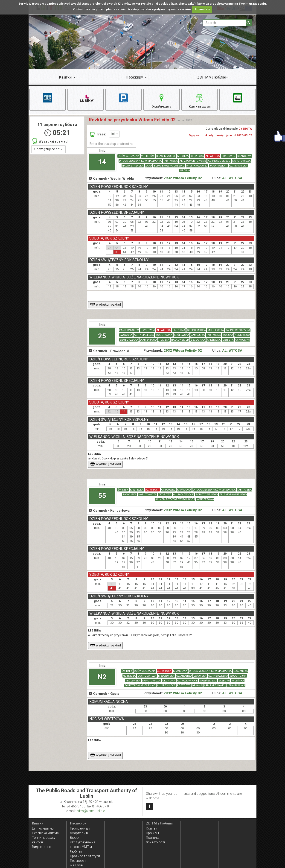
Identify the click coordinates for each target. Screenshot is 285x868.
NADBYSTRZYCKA (133, 169)
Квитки (65, 77)
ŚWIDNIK (123, 493)
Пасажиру (134, 77)
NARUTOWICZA (241, 164)
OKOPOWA (165, 498)
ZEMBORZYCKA (129, 343)
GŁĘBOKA (224, 684)
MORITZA (183, 159)
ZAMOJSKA (198, 338)
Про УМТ (153, 833)
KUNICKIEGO (242, 338)
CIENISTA (228, 343)
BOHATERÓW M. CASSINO (169, 169)
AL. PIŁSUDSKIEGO (219, 164)
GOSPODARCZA (196, 333)
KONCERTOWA (205, 502)
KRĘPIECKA (197, 159)
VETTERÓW (148, 159)
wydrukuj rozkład (106, 307)
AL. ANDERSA (184, 679)
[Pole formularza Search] (224, 23)
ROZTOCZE (184, 688)
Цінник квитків (43, 828)
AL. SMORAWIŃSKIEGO (233, 498)
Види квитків (42, 847)
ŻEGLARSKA (198, 343)
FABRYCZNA (171, 164)
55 (102, 498)
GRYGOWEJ (228, 159)
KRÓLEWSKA (182, 338)
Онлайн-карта (161, 101)
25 (102, 339)
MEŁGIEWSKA (216, 333)
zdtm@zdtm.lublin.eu (92, 811)
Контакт (152, 828)
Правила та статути (85, 856)
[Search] (249, 23)
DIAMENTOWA (148, 343)
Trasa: (98, 137)
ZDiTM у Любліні (212, 77)
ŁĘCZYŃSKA (241, 674)
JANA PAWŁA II (218, 169)
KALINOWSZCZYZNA (238, 333)
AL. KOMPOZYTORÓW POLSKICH (175, 502)
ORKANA (197, 688)
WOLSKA (228, 338)
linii (114, 137)
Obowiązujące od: (48, 152)
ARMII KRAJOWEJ (197, 169)
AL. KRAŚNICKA (238, 169)
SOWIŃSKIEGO (208, 684)
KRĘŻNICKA (214, 343)
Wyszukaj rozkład (50, 144)
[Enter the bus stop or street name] (111, 147)
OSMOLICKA (243, 343)
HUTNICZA (179, 333)
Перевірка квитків (45, 833)
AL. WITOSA (213, 159)
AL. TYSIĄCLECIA (144, 338)
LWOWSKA (126, 338)
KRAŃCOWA (244, 159)
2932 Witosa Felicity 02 (183, 181)
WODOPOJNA (164, 338)
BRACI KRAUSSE (166, 159)
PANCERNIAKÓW (129, 333)
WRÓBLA (185, 174)
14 (102, 165)
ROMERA (164, 343)
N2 (102, 680)
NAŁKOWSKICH (180, 343)
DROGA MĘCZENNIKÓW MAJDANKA (140, 164)
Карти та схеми (199, 101)
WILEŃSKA (238, 684)
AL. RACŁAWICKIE (183, 498)
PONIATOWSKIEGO (207, 498)
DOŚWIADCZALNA (129, 159)
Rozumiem (202, 9)
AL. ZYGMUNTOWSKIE (193, 164)
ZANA (149, 169)
